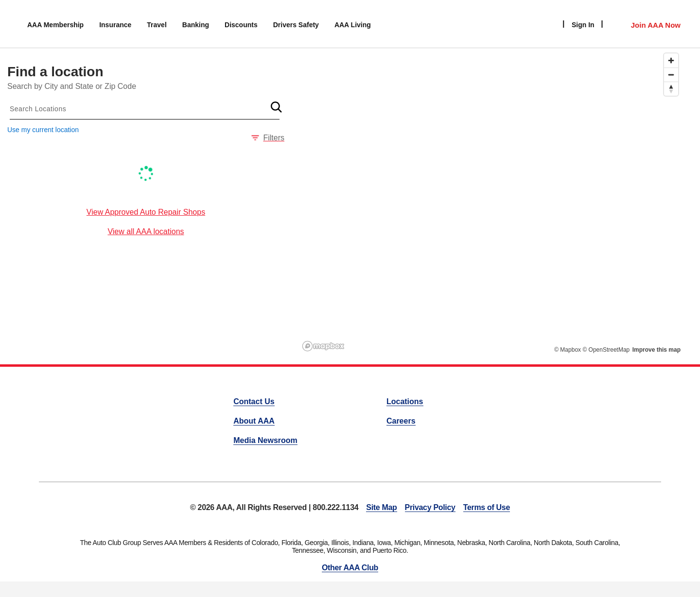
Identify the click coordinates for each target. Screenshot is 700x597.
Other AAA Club (350, 568)
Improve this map (656, 350)
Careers (401, 421)
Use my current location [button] (43, 130)
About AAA (254, 421)
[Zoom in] (671, 60)
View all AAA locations (146, 231)
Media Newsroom (265, 440)
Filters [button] (268, 138)
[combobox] (145, 109)
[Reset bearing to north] (671, 89)
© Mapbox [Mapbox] (568, 350)
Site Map (381, 507)
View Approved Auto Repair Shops (146, 212)
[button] (276, 107)
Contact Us (254, 401)
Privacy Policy (430, 507)
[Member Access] (646, 24)
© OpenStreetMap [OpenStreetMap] (606, 350)
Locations (405, 401)
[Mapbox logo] (323, 346)
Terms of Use (487, 507)
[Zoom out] (671, 75)
